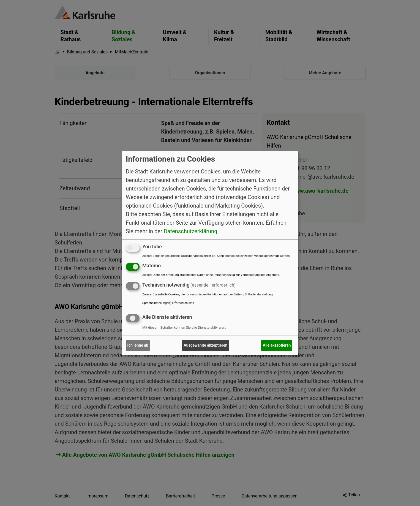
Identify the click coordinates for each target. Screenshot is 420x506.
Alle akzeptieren (277, 345)
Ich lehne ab (138, 345)
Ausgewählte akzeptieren (205, 345)
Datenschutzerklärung (191, 231)
